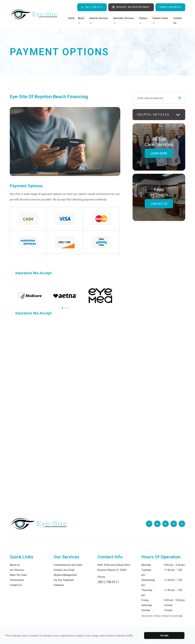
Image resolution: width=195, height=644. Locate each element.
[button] (63, 308)
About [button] (81, 20)
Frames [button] (143, 20)
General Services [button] (99, 20)
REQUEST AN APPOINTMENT (133, 7)
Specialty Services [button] (124, 20)
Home (71, 18)
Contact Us (178, 21)
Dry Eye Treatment (64, 580)
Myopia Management (66, 575)
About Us (15, 565)
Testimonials (17, 580)
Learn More (159, 153)
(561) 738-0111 (94, 7)
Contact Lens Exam (65, 570)
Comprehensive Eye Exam (69, 565)
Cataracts (59, 585)
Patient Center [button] (160, 20)
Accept (164, 635)
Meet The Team (19, 575)
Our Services (17, 570)
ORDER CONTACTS (170, 7)
